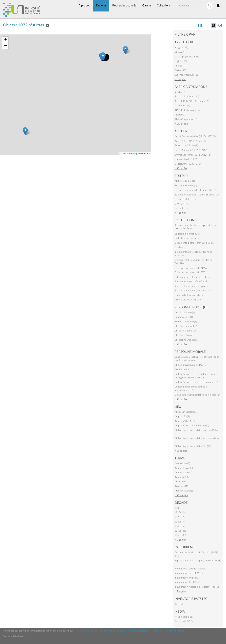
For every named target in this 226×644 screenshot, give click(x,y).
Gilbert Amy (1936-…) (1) (188, 164)
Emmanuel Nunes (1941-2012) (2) (193, 155)
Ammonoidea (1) (183, 473)
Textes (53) (180, 70)
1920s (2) (180, 517)
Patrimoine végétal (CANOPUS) (191, 281)
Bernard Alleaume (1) (186, 322)
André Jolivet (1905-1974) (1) (190, 141)
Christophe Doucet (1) (186, 340)
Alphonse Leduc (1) (185, 181)
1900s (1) (180, 508)
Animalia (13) (182, 477)
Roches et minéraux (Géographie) (192, 286)
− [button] (6, 46)
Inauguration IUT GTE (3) (188, 582)
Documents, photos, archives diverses (195, 243)
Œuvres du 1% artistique (188, 300)
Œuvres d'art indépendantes (190, 295)
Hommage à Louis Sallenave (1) (191, 569)
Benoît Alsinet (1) (184, 317)
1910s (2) (180, 512)
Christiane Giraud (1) (185, 335)
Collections (164, 6)
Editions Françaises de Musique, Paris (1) (196, 190)
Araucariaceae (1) (184, 491)
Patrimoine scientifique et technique (194, 277)
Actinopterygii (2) (184, 468)
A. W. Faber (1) (182, 106)
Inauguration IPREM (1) (187, 578)
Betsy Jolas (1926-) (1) (186, 145)
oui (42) (179, 604)
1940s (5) (180, 526)
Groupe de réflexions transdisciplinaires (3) (197, 395)
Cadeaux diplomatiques (187, 234)
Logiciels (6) (181, 61)
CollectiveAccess (20, 636)
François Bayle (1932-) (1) (188, 159)
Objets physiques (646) (187, 57)
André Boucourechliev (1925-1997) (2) (195, 136)
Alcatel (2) (180, 115)
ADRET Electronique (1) (187, 110)
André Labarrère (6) (185, 313)
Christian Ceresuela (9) (186, 326)
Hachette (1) (181, 208)
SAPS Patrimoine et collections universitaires (125, 631)
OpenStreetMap (130, 154)
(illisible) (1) (180, 92)
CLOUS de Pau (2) (184, 370)
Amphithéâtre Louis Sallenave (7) (192, 426)
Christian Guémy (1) (185, 331)
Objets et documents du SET (190, 272)
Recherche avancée (124, 6)
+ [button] (6, 40)
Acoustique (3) (182, 463)
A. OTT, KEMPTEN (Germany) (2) (192, 101)
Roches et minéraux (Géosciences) (193, 291)
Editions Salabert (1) (185, 199)
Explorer (101, 6)
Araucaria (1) (181, 486)
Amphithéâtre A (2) (185, 421)
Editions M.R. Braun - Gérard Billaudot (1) (197, 195)
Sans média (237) (184, 621)
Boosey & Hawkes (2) (186, 186)
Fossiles (179, 247)
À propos (84, 6)
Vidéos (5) (180, 52)
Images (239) (181, 48)
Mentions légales (175, 631)
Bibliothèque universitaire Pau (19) (193, 446)
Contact (157, 631)
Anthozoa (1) (181, 482)
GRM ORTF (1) (182, 204)
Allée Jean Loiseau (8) (186, 412)
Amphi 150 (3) (182, 417)
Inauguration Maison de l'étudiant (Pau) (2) (197, 587)
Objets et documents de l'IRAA (191, 268)
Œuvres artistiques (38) (187, 75)
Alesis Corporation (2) (186, 119)
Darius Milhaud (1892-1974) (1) (191, 150)
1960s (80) (180, 535)
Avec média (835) (184, 617)
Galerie (147, 6)
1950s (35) (180, 531)
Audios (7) (180, 66)
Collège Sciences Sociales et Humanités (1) (197, 382)
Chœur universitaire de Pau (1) (191, 365)
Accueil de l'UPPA (87, 631)
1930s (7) (180, 522)
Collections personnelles (187, 238)
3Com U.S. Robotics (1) (187, 97)
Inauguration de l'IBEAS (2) (189, 573)
